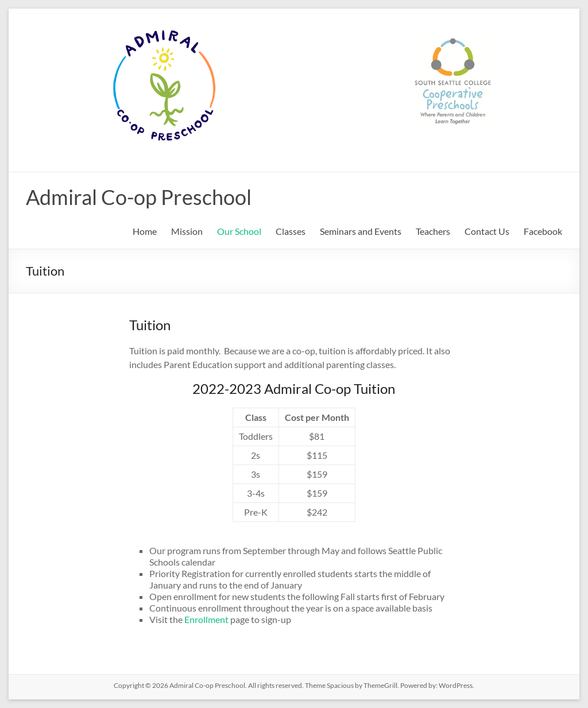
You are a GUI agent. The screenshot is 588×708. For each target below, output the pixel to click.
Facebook (543, 231)
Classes (291, 231)
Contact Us (487, 231)
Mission (187, 231)
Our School (239, 231)
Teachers (433, 231)
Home (145, 231)
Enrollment (207, 619)
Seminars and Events (361, 231)
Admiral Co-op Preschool (139, 197)
